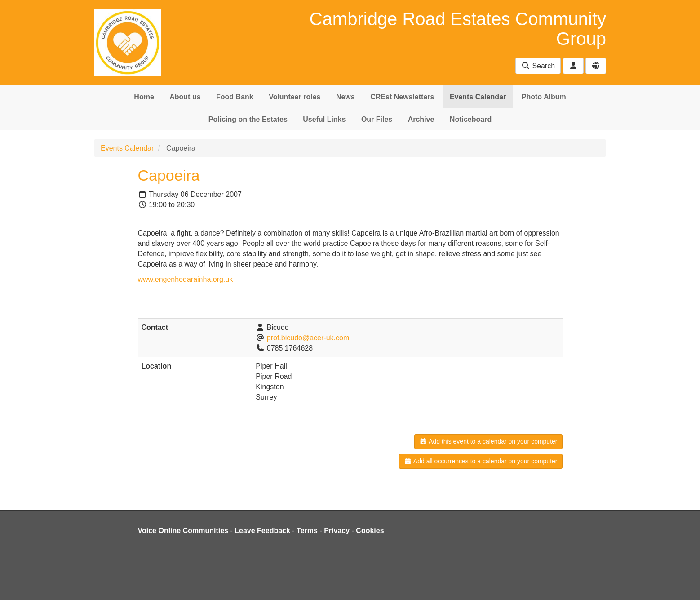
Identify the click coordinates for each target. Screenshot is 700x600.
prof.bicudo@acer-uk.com (308, 338)
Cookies (370, 531)
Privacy (337, 531)
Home (144, 97)
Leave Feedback (262, 531)
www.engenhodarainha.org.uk (186, 279)
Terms (307, 531)
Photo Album (544, 97)
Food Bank (235, 97)
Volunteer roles (295, 97)
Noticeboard (471, 119)
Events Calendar (478, 97)
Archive (421, 119)
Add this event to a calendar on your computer (488, 441)
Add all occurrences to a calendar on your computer (481, 461)
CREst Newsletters (402, 97)
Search (538, 66)
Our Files (377, 119)
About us (185, 97)
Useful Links (324, 119)
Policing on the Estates (248, 119)
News (346, 97)
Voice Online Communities (183, 531)
